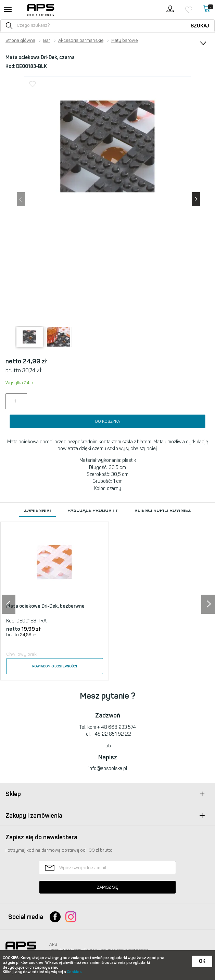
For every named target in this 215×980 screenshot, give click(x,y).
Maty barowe (124, 40)
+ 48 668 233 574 (117, 727)
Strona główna (20, 40)
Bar (47, 40)
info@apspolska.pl (108, 768)
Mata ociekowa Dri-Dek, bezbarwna (45, 606)
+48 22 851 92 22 (111, 734)
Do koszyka (108, 421)
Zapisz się (107, 887)
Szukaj (200, 26)
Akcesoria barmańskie (81, 40)
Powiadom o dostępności (55, 666)
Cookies (74, 972)
